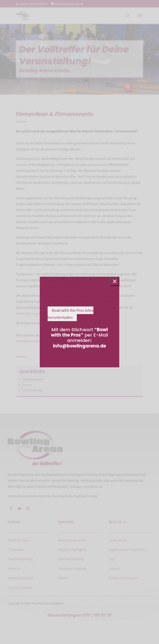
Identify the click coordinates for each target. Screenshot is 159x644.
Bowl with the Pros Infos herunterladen (70, 314)
